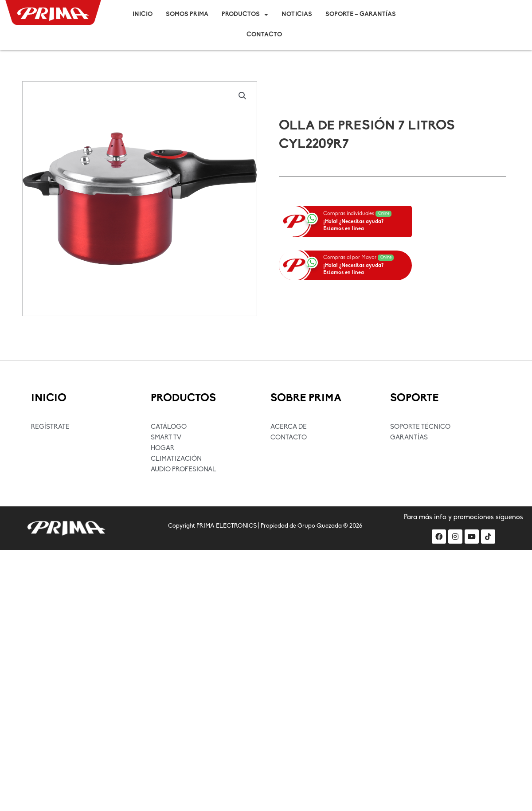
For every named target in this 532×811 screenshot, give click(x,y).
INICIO (49, 399)
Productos (245, 15)
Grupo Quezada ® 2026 (330, 526)
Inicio (143, 14)
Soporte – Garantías (361, 14)
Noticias (297, 14)
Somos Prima (187, 14)
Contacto (264, 35)
